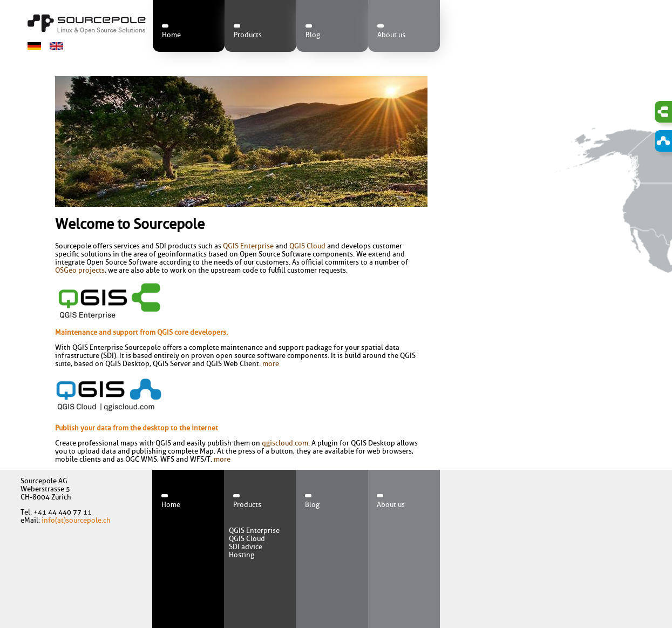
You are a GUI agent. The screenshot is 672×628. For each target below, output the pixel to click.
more (271, 364)
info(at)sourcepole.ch (76, 520)
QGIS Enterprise (248, 246)
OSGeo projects (80, 270)
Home (171, 35)
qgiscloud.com (285, 443)
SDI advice (246, 547)
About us (391, 35)
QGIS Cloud (307, 246)
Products (248, 35)
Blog (313, 35)
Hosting (242, 555)
